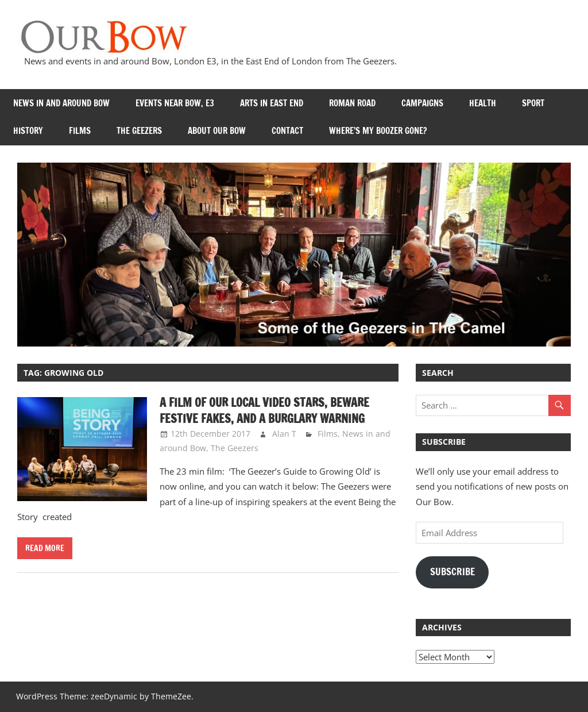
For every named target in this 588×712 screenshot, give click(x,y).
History (28, 131)
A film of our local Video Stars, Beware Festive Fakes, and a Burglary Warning (264, 411)
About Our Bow (217, 131)
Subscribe (452, 572)
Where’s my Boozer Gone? (378, 131)
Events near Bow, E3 (175, 103)
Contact (287, 131)
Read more (45, 548)
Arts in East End (272, 103)
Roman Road (352, 103)
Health (483, 103)
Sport (533, 103)
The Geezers (139, 131)
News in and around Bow (61, 103)
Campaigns (422, 103)
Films (80, 131)
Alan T (284, 434)
